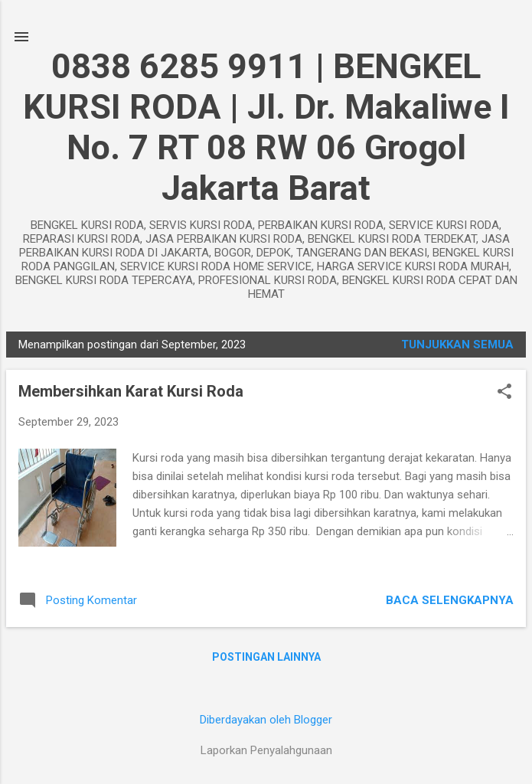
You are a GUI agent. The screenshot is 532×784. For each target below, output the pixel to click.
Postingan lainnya (266, 657)
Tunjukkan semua (457, 345)
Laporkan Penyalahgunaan (266, 750)
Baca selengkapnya (450, 600)
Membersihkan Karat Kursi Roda (131, 391)
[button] (504, 393)
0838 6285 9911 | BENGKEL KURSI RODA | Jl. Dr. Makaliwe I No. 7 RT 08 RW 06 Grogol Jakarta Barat (266, 127)
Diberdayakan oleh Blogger (266, 720)
